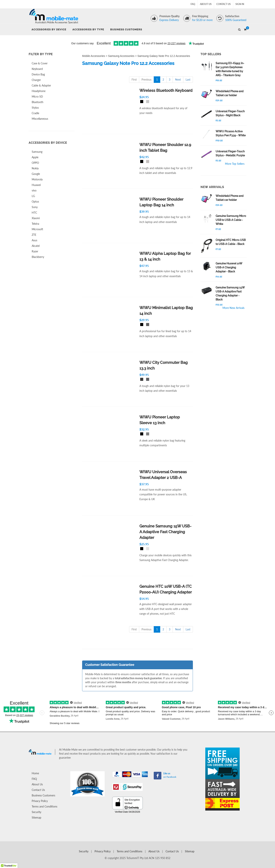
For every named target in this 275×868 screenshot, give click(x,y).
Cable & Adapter (41, 85)
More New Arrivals (233, 308)
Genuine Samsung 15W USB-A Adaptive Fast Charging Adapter (165, 532)
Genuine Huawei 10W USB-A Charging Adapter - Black (229, 267)
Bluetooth (38, 102)
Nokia (35, 168)
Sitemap (36, 818)
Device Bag (38, 74)
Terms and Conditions (44, 806)
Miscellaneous (40, 119)
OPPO (35, 163)
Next (178, 80)
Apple (35, 157)
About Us (206, 4)
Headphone (39, 91)
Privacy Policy (40, 801)
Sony (35, 207)
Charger (36, 80)
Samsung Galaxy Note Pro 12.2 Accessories (164, 56)
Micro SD (37, 96)
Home (35, 773)
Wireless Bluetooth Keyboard (166, 90)
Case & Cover (40, 63)
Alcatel (36, 246)
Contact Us (224, 4)
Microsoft (37, 229)
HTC (34, 213)
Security (36, 812)
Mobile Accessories (94, 56)
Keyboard (37, 69)
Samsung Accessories (121, 56)
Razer (35, 251)
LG (33, 196)
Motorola (37, 179)
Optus (35, 201)
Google (36, 174)
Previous (146, 80)
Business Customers (43, 795)
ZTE (34, 235)
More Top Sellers (235, 164)
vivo (34, 190)
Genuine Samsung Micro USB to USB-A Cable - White (231, 220)
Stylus (35, 108)
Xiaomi (36, 218)
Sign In (240, 4)
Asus (34, 240)
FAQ (193, 4)
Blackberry (38, 257)
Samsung (37, 152)
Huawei (36, 185)
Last (188, 80)
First (134, 80)
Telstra (35, 224)
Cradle (35, 113)
